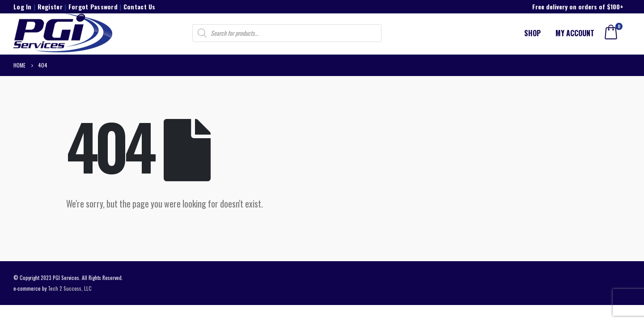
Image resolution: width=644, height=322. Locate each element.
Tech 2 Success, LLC (70, 288)
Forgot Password (93, 6)
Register (50, 6)
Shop (532, 33)
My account (575, 33)
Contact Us (140, 6)
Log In (23, 6)
